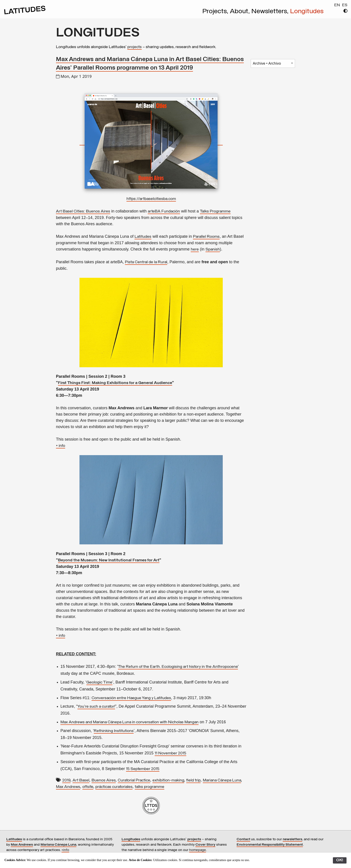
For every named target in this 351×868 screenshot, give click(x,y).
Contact (243, 839)
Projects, (216, 12)
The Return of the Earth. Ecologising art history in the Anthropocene (178, 667)
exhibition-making (168, 780)
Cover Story (205, 845)
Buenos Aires (104, 780)
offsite (88, 787)
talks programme (150, 787)
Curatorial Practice (134, 780)
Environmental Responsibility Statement (270, 845)
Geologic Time (99, 682)
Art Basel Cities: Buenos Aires (83, 211)
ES (345, 5)
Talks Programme (215, 211)
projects (135, 47)
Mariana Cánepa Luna (222, 780)
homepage (198, 850)
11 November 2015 (170, 753)
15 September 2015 (143, 769)
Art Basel (81, 780)
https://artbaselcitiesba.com (151, 199)
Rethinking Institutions (114, 731)
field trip (193, 780)
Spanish (213, 249)
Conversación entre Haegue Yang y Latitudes (131, 698)
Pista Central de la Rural (146, 262)
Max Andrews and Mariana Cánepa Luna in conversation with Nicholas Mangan (129, 722)
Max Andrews (68, 787)
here (195, 249)
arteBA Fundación (164, 211)
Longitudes (307, 12)
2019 (66, 780)
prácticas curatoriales (114, 787)
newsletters (292, 839)
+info (65, 850)
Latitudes (143, 237)
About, (241, 12)
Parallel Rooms (206, 237)
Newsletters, (271, 12)
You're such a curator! (96, 707)
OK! (340, 860)
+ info (61, 446)
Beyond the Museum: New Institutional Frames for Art (109, 560)
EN (337, 5)
